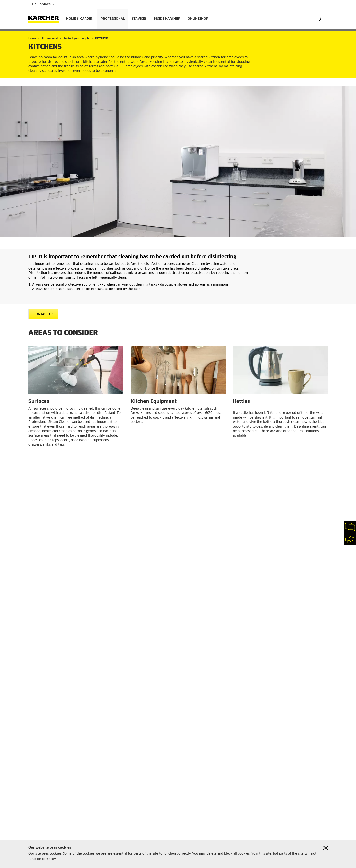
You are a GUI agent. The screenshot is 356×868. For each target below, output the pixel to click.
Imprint (34, 749)
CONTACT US (43, 314)
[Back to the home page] (46, 19)
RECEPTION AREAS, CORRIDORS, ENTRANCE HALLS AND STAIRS (289, 689)
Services (139, 19)
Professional (113, 19)
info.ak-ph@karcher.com (126, 798)
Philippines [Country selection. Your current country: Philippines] (43, 4)
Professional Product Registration (53, 791)
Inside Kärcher (167, 19)
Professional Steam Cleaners (159, 616)
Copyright (36, 755)
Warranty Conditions (44, 799)
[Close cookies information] (326, 848)
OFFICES (113, 687)
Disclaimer (36, 761)
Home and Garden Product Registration (57, 783)
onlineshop (198, 19)
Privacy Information (43, 766)
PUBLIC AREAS (196, 687)
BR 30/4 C (108, 612)
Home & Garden (80, 19)
